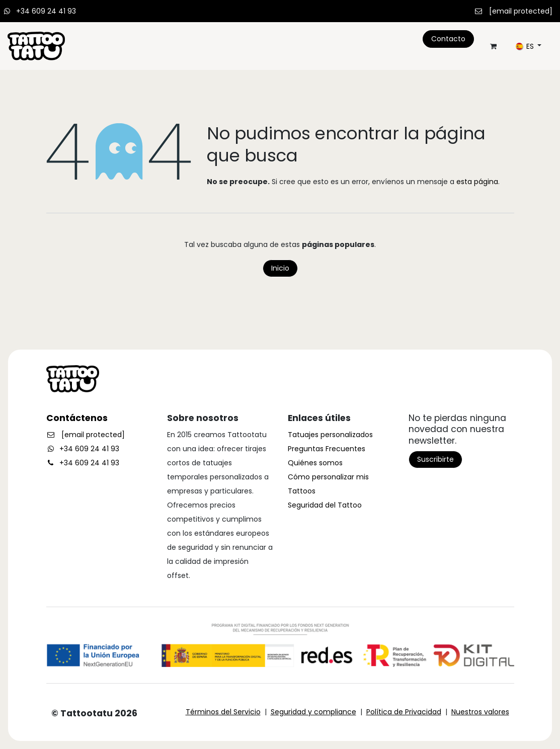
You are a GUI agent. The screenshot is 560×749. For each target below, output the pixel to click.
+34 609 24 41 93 (46, 11)
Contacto (448, 39)
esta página (477, 182)
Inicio (280, 268)
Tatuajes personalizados (330, 435)
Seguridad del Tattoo (325, 505)
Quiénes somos (315, 463)
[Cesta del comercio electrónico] (493, 46)
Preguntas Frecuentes (327, 449)
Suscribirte (435, 459)
